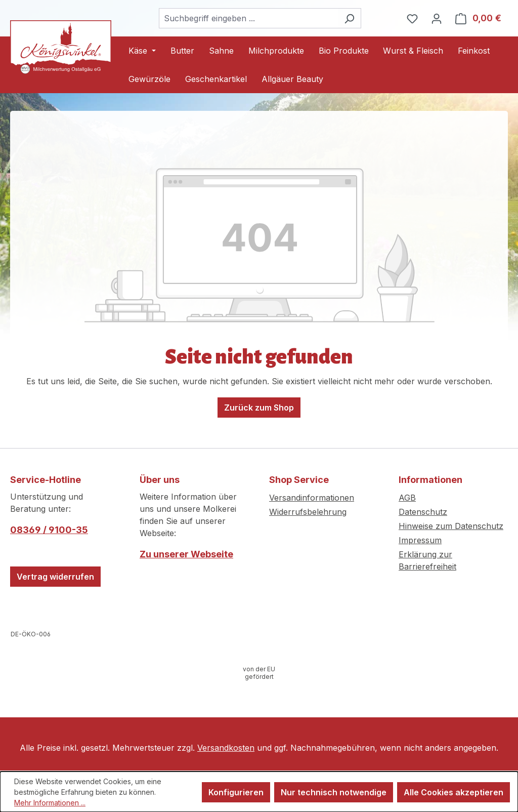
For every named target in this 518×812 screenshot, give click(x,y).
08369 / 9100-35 (49, 530)
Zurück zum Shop (259, 408)
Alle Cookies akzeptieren (454, 792)
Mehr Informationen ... (50, 803)
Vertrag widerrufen (55, 577)
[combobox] (248, 18)
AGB (407, 498)
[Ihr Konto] (437, 18)
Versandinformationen (312, 498)
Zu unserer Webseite (186, 554)
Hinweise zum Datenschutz (451, 526)
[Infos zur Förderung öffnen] (259, 673)
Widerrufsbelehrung (308, 512)
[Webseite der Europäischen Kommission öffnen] (31, 634)
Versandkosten (226, 748)
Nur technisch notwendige (334, 792)
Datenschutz (423, 512)
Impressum (420, 540)
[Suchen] (349, 18)
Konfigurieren (236, 792)
